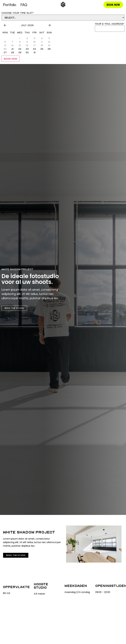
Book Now (10, 59)
